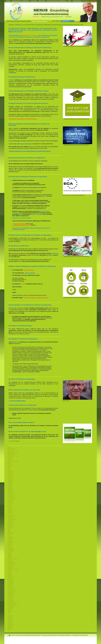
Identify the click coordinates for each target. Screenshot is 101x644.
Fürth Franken (11, 497)
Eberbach (10, 479)
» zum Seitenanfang (14, 441)
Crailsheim (10, 473)
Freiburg (10, 495)
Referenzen (66, 21)
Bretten (10, 465)
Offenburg (10, 578)
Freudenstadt (11, 496)
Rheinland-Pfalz (12, 591)
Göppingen (11, 501)
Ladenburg (10, 533)
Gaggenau (10, 500)
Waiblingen (11, 618)
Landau (10, 540)
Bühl (9, 469)
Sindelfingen (11, 608)
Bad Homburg (11, 453)
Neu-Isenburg (11, 567)
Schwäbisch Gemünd (13, 605)
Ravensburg (11, 587)
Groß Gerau (11, 504)
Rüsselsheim (11, 595)
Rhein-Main (11, 592)
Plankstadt (10, 585)
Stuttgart (10, 612)
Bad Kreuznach (12, 455)
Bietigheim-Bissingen (13, 461)
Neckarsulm (11, 565)
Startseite (11, 25)
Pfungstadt (10, 581)
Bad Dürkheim (11, 450)
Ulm (9, 614)
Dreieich (10, 478)
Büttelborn (10, 471)
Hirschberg (10, 516)
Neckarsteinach (12, 564)
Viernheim (10, 616)
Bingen (9, 460)
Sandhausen (11, 600)
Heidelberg (10, 509)
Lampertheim (11, 538)
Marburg (10, 555)
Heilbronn (10, 510)
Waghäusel (11, 617)
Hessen (10, 514)
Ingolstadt (10, 525)
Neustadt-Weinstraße (13, 569)
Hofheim (10, 522)
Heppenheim (11, 513)
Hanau (9, 506)
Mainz (9, 554)
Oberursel (10, 576)
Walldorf (10, 619)
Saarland (10, 598)
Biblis (9, 462)
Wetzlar (10, 622)
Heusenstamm (11, 515)
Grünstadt (10, 505)
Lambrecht (10, 537)
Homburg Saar (11, 523)
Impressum (46, 17)
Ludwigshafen (11, 550)
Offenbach (10, 577)
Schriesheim (11, 603)
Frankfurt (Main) (12, 493)
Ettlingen (10, 487)
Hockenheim (11, 520)
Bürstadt (10, 470)
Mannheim (10, 556)
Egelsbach (10, 480)
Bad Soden (11, 456)
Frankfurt (10, 492)
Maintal (10, 552)
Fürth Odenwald (12, 498)
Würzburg (10, 627)
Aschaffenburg (11, 448)
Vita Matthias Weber (25, 21)
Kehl (9, 529)
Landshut (10, 542)
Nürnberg (10, 573)
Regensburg (11, 589)
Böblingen (10, 464)
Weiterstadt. (11, 623)
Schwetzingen (11, 607)
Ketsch (9, 531)
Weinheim (10, 621)
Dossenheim (11, 477)
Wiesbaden (11, 625)
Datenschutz (58, 17)
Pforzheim (10, 579)
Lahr (9, 536)
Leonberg (10, 546)
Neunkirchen (11, 568)
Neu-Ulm (10, 570)
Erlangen (10, 483)
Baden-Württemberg (13, 452)
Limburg (10, 547)
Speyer (10, 610)
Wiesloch (10, 626)
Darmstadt (10, 474)
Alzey (9, 447)
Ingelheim (10, 524)
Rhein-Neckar (11, 594)
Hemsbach (10, 511)
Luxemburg (11, 551)
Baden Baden (11, 451)
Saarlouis (10, 599)
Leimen (10, 545)
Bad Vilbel (10, 457)
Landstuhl (10, 541)
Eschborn (10, 484)
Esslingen (10, 486)
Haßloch (10, 507)
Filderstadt (10, 489)
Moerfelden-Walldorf (13, 559)
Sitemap (68, 17)
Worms (10, 630)
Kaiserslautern (11, 527)
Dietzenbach (11, 475)
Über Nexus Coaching (13, 21)
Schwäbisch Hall (12, 604)
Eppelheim (10, 482)
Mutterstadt (11, 561)
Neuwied (10, 572)
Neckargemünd (12, 563)
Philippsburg (11, 582)
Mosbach (10, 560)
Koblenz (10, 532)
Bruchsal (10, 466)
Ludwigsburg (11, 549)
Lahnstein (10, 534)
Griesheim (10, 502)
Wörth (9, 628)
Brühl (9, 468)
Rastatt (10, 586)
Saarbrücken (11, 596)
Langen (10, 543)
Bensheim (10, 459)
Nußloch (10, 574)
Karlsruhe (10, 528)
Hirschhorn (10, 518)
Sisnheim (10, 609)
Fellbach (10, 488)
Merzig (9, 558)
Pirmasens (10, 583)
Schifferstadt (11, 601)
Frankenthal (11, 491)
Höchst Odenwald (12, 519)
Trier (9, 613)
